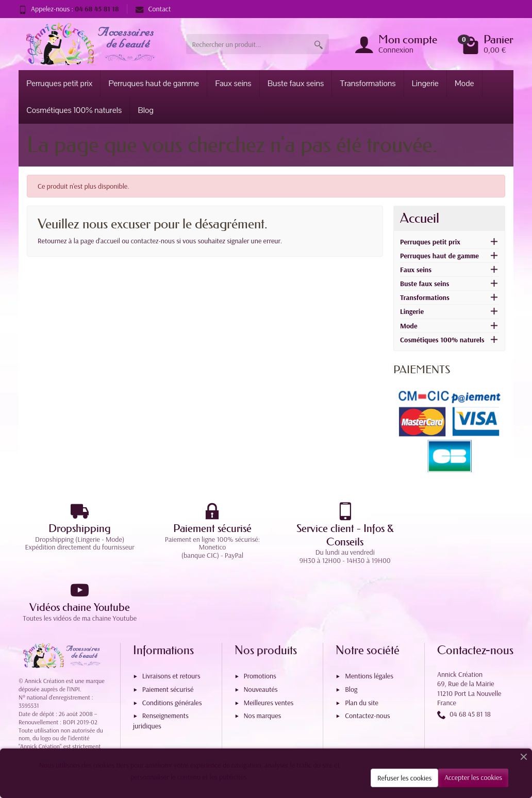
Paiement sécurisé (168, 632)
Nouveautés (261, 632)
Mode (464, 84)
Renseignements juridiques (161, 663)
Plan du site (362, 645)
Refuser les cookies (404, 778)
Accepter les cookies (473, 777)
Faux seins (233, 84)
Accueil (420, 218)
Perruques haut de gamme (154, 84)
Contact (153, 9)
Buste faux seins (296, 84)
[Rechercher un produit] (247, 44)
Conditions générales (172, 645)
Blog (146, 110)
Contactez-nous (367, 658)
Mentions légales (369, 619)
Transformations (368, 84)
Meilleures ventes (269, 645)
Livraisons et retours (171, 619)
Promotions (260, 619)
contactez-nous (153, 241)
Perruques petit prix (59, 84)
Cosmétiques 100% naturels (74, 110)
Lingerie (425, 84)
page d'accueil (100, 241)
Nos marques (263, 658)
